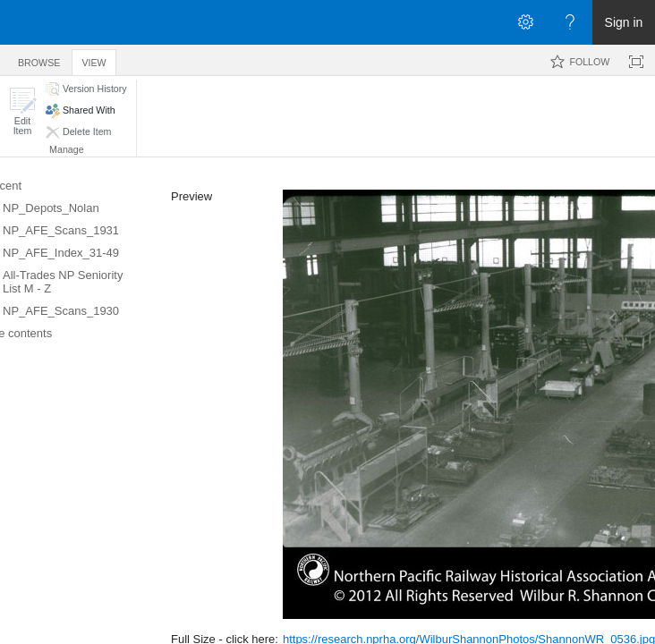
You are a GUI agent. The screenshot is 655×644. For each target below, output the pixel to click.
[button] (22, 111)
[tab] (39, 59)
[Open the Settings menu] (525, 22)
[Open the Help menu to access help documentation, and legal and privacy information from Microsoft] (570, 22)
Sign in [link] (624, 22)
